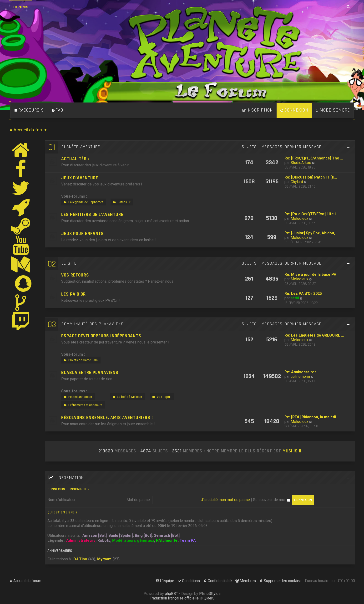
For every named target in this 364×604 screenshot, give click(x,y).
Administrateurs (81, 540)
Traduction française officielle (174, 598)
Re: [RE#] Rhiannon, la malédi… (312, 417)
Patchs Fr (121, 202)
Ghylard (297, 182)
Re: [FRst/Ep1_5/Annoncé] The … (314, 158)
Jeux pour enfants (83, 234)
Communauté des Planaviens (93, 324)
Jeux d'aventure (80, 178)
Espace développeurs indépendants (101, 336)
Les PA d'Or (73, 294)
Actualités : (75, 159)
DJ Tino (80, 559)
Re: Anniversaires (301, 372)
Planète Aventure (81, 147)
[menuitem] (57, 110)
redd (295, 298)
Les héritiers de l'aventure (92, 215)
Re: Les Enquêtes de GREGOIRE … (314, 335)
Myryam (104, 559)
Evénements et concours (83, 405)
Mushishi (292, 451)
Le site (69, 263)
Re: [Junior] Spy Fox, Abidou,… (311, 233)
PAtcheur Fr (167, 540)
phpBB (170, 594)
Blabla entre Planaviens (90, 373)
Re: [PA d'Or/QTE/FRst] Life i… (311, 214)
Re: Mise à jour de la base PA (310, 274)
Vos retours (75, 275)
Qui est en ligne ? (62, 512)
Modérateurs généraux (133, 540)
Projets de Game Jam (80, 360)
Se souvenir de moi (272, 500)
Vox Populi (161, 397)
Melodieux (299, 218)
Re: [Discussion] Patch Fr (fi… (311, 177)
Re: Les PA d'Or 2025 (303, 294)
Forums (21, 7)
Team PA (188, 540)
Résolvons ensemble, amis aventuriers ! (107, 418)
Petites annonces (77, 397)
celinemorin (300, 376)
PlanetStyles (210, 594)
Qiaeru (209, 598)
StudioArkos (301, 163)
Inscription (80, 489)
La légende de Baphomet (83, 202)
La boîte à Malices (127, 397)
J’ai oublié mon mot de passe (225, 500)
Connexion (56, 489)
